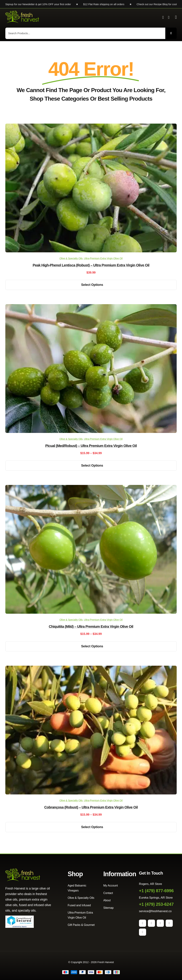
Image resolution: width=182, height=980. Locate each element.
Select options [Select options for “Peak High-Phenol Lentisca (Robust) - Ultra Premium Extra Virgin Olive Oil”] (92, 285)
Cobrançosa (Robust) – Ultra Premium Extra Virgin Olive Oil (91, 807)
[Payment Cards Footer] (91, 972)
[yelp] (143, 932)
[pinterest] (160, 923)
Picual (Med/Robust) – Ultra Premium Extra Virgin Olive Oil (91, 446)
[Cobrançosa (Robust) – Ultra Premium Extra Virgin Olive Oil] (91, 668)
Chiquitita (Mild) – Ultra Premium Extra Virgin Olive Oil (91, 627)
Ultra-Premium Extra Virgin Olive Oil (103, 258)
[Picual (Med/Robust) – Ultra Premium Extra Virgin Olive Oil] (91, 307)
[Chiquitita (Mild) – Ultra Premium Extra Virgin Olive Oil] (91, 488)
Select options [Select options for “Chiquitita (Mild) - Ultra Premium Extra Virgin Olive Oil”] (92, 646)
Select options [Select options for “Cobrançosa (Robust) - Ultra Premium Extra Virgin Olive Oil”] (92, 827)
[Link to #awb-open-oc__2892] (176, 17)
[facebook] (143, 923)
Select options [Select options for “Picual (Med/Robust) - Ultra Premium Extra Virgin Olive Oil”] (92, 466)
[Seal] (20, 917)
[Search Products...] (85, 33)
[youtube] (169, 923)
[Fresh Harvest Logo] (22, 12)
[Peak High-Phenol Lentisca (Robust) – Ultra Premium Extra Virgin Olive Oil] (91, 126)
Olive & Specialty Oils (71, 258)
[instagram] (151, 923)
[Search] (171, 33)
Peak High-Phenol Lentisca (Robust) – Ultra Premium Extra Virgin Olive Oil (91, 265)
